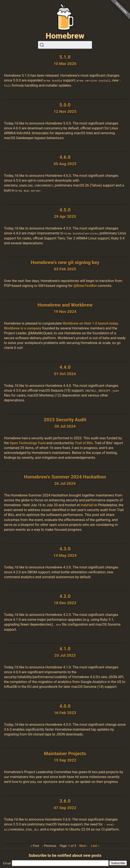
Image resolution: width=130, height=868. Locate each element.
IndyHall (87, 504)
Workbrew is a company (23, 328)
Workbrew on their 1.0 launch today (90, 323)
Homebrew (65, 36)
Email (7, 862)
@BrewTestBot (85, 285)
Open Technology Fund (28, 442)
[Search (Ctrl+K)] (65, 45)
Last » (95, 845)
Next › (83, 845)
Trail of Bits (84, 442)
